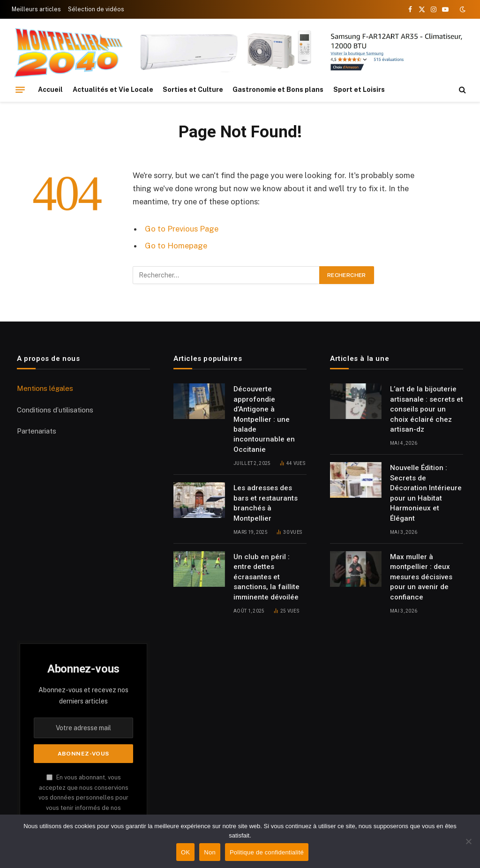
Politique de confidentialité (267, 852)
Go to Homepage (176, 246)
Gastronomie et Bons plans (278, 90)
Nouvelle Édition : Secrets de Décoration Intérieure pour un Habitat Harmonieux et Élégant (426, 493)
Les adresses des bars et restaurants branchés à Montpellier (266, 503)
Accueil (50, 90)
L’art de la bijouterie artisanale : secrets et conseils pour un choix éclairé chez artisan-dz (427, 409)
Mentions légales (45, 388)
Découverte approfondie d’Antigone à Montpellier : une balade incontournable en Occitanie (264, 419)
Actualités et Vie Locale (113, 90)
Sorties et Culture (193, 90)
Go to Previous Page (182, 229)
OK (185, 852)
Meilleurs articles (36, 9)
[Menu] (20, 90)
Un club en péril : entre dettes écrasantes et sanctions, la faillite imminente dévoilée (266, 577)
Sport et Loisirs (359, 90)
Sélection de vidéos (96, 9)
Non (210, 852)
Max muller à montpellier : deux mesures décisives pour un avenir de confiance (421, 577)
